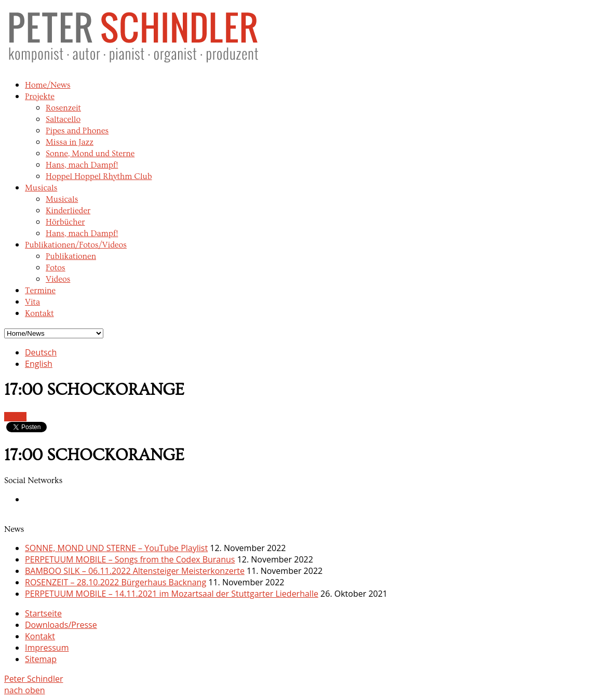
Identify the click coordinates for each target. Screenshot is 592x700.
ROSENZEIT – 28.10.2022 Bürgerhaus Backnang (116, 582)
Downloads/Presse (61, 625)
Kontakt (39, 313)
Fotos (56, 268)
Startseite (43, 613)
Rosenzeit (63, 108)
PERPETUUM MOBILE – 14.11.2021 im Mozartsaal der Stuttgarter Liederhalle (172, 594)
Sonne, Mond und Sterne (90, 154)
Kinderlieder (68, 211)
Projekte (40, 97)
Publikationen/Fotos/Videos (76, 245)
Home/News (48, 85)
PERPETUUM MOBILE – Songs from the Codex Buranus (130, 559)
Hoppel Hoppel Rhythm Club (99, 176)
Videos (58, 279)
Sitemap (41, 659)
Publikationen (71, 256)
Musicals (41, 188)
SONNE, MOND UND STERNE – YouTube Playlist (116, 548)
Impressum (47, 648)
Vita (32, 302)
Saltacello (63, 119)
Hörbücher (65, 222)
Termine (40, 291)
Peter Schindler (33, 679)
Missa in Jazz (70, 142)
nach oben (25, 690)
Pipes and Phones (77, 131)
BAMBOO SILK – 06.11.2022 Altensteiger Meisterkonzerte (135, 571)
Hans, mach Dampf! (82, 165)
